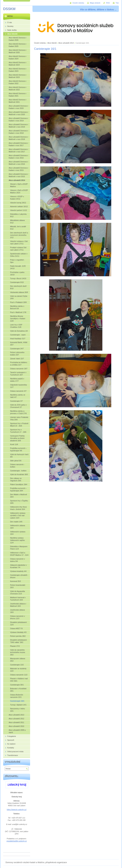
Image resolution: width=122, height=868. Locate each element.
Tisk (117, 3)
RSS (108, 3)
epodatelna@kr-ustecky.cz (17, 841)
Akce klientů (52, 43)
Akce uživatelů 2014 (66, 43)
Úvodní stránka (40, 43)
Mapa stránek (95, 3)
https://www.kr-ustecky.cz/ (17, 810)
